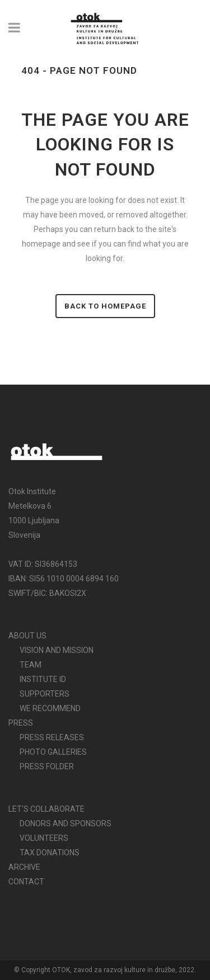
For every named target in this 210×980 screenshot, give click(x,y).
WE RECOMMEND (50, 708)
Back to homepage (105, 306)
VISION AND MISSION (57, 650)
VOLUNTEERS (44, 838)
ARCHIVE (24, 867)
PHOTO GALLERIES (53, 752)
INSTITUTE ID (43, 679)
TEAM (31, 665)
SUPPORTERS (45, 694)
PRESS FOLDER (47, 766)
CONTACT (26, 882)
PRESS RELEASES (52, 737)
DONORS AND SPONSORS (66, 823)
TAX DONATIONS (50, 853)
